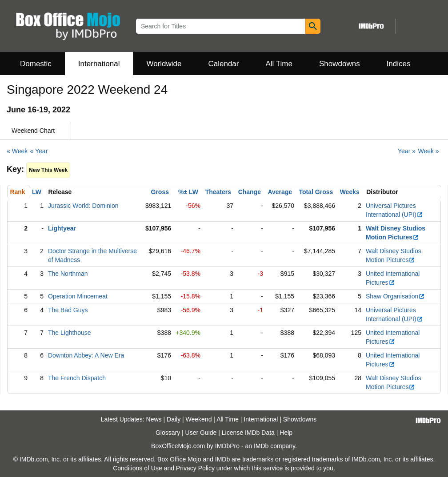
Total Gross (316, 192)
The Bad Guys (68, 310)
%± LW (188, 192)
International (99, 64)
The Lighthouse (70, 333)
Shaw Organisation (395, 296)
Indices (399, 64)
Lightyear (62, 228)
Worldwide (164, 64)
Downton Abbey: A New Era (86, 355)
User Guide (201, 433)
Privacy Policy (195, 468)
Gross (160, 192)
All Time (279, 64)
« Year (39, 151)
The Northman (68, 274)
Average (280, 192)
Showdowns (340, 64)
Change (250, 192)
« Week (17, 151)
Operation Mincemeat (78, 296)
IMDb (261, 446)
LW (37, 192)
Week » (428, 151)
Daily (174, 419)
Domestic (36, 64)
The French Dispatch (77, 378)
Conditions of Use (138, 468)
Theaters (218, 192)
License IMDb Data (248, 433)
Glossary (168, 433)
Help (286, 433)
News (154, 419)
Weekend (199, 419)
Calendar (224, 64)
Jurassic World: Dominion (83, 206)
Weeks (350, 192)
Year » (407, 151)
